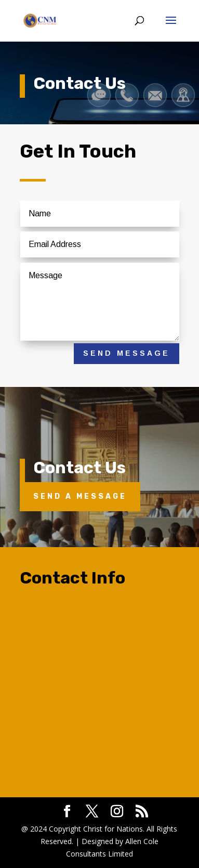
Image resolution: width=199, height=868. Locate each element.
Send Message (127, 353)
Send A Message (80, 496)
